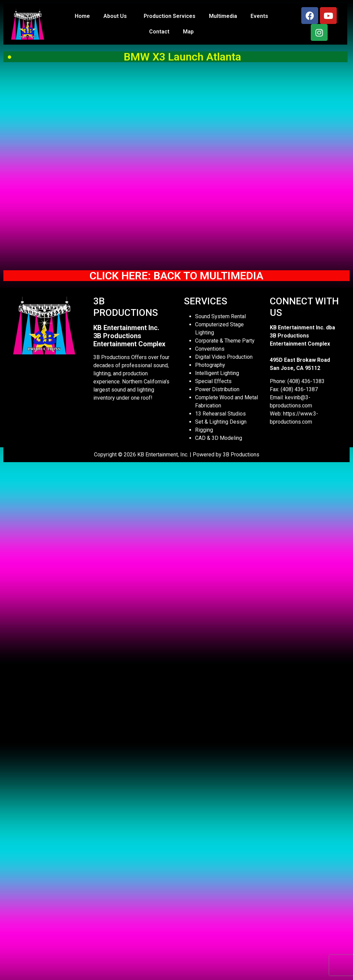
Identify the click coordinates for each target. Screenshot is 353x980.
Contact (159, 32)
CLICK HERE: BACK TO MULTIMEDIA (176, 276)
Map (188, 32)
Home (82, 16)
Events (259, 16)
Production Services (170, 16)
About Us (117, 16)
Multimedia (223, 16)
